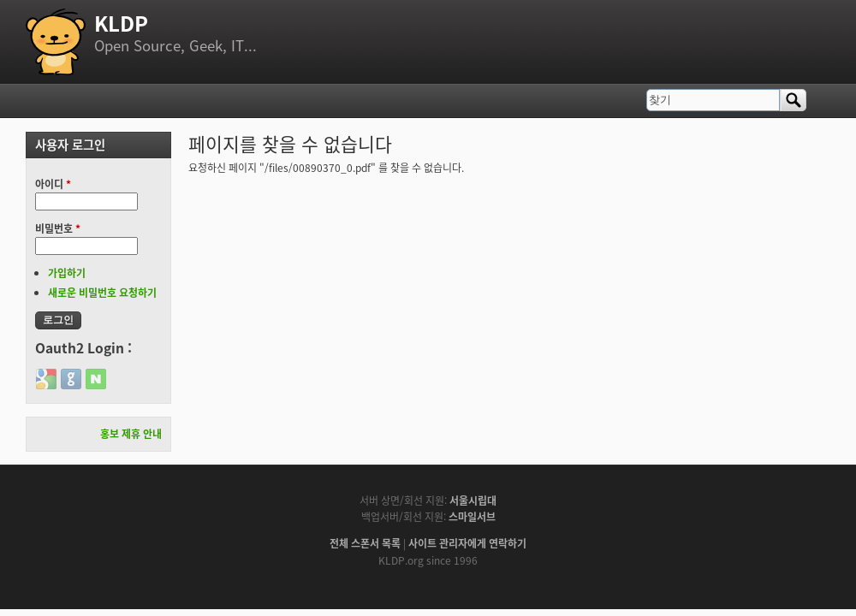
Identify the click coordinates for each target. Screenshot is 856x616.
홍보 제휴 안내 (131, 434)
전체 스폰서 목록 (365, 543)
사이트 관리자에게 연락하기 (467, 543)
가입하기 (67, 273)
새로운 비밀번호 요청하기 (102, 293)
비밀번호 (58, 228)
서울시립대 (473, 500)
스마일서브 (472, 517)
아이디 (53, 184)
